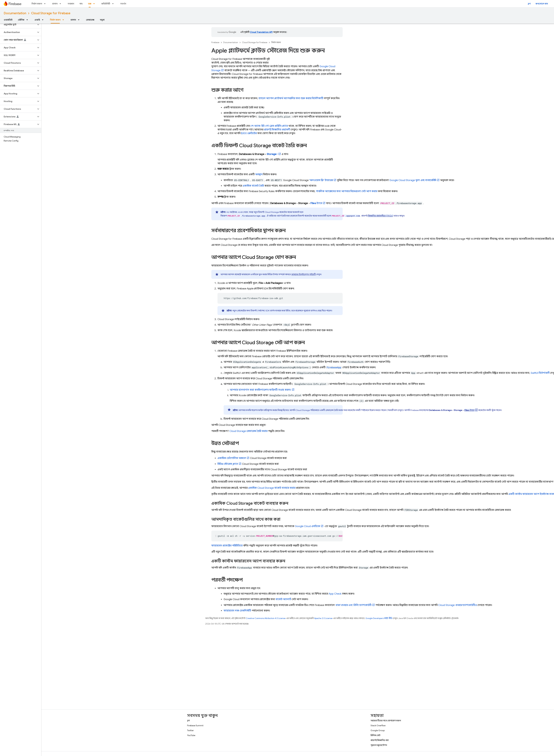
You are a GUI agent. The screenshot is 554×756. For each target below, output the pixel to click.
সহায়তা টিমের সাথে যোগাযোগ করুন (386, 721)
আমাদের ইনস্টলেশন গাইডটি (304, 274)
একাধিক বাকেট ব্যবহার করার (272, 488)
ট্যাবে (316, 203)
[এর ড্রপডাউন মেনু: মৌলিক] (28, 20)
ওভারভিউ (8, 20)
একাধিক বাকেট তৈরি (253, 186)
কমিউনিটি (106, 4)
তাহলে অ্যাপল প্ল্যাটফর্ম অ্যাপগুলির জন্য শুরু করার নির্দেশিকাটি (291, 98)
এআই (37, 20)
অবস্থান (259, 174)
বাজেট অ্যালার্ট (283, 599)
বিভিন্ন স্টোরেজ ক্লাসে (228, 464)
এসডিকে (308, 526)
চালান (55, 4)
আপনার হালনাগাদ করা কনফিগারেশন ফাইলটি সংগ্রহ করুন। (260, 390)
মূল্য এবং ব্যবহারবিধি (413, 180)
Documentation (15, 13)
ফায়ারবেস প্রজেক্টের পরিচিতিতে (227, 546)
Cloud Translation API (261, 32)
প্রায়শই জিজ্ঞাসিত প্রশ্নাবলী (277, 130)
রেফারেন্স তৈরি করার (248, 431)
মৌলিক (21, 20)
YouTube (191, 735)
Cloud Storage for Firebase (51, 13)
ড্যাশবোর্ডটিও (458, 605)
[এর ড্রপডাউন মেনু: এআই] (44, 20)
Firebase (215, 42)
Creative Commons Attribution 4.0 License (266, 618)
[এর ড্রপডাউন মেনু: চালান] (61, 4)
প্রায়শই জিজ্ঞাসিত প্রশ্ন (380, 740)
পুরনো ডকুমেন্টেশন (379, 745)
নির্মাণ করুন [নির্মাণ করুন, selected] (55, 20)
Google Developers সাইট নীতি (379, 618)
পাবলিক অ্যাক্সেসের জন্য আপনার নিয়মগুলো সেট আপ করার (347, 191)
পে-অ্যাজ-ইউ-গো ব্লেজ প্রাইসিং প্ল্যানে (269, 126)
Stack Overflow (378, 725)
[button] (18, 25)
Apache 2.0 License (323, 618)
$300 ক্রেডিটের (249, 133)
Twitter (190, 730)
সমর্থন (123, 4)
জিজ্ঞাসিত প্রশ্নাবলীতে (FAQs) (381, 216)
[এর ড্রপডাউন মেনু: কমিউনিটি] (114, 4)
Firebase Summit (195, 725)
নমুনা (102, 20)
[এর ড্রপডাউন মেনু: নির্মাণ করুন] (46, 4)
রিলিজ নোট (375, 735)
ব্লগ (529, 4)
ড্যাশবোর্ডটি (353, 605)
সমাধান (71, 4)
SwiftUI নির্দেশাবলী (540, 373)
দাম (81, 4)
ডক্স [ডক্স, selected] (90, 4)
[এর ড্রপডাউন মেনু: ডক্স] (95, 4)
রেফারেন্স (90, 20)
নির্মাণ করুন (37, 4)
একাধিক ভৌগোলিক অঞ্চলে (232, 458)
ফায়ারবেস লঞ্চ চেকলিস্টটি (237, 611)
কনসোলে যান (542, 4)
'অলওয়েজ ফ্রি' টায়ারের (321, 180)
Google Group (378, 730)
